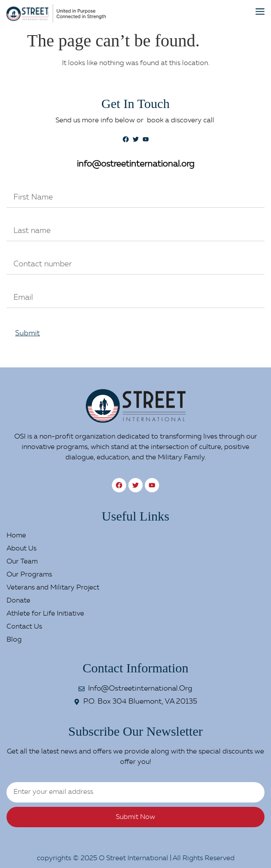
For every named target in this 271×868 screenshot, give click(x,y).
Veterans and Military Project (53, 588)
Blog (14, 640)
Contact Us (24, 627)
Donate (18, 601)
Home (16, 536)
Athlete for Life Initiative (45, 614)
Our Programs (29, 575)
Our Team (22, 562)
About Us (21, 549)
